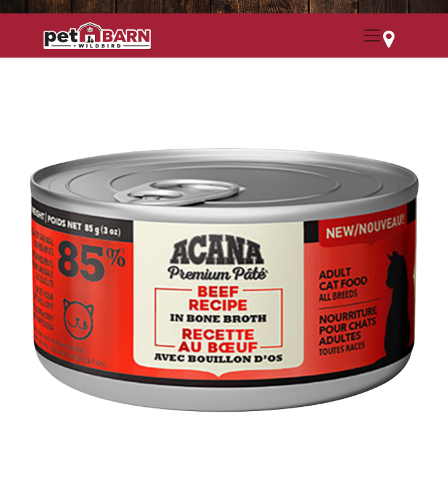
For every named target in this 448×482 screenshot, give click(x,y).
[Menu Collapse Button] (372, 35)
